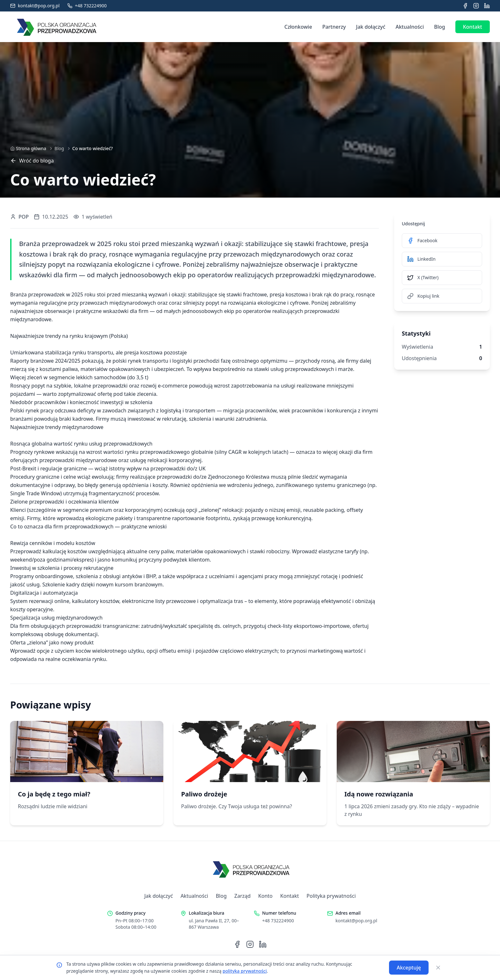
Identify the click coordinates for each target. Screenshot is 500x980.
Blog (439, 27)
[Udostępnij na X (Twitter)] (442, 278)
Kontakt (473, 27)
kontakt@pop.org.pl (356, 921)
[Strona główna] (28, 149)
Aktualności (410, 27)
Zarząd (243, 896)
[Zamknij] (438, 968)
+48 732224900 (278, 921)
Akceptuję (409, 968)
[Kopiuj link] (442, 296)
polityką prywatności (245, 971)
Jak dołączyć (371, 27)
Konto (265, 896)
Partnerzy (334, 27)
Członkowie (298, 27)
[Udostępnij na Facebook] (442, 241)
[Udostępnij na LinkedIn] (442, 259)
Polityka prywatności (331, 896)
